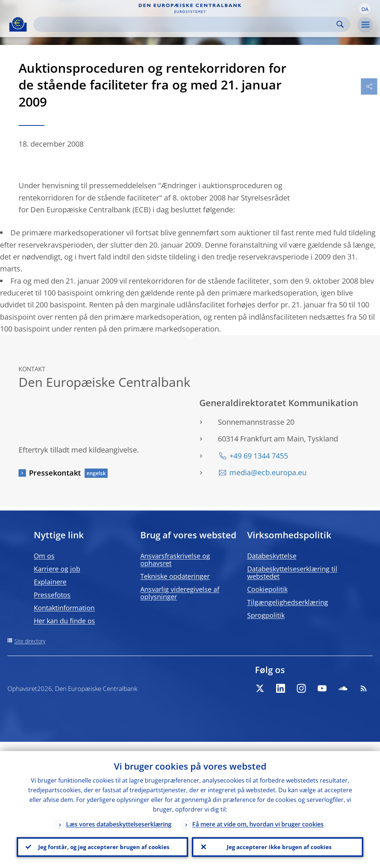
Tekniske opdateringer (175, 576)
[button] (365, 9)
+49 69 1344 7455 (259, 456)
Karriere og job (57, 569)
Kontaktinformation (64, 608)
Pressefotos (52, 595)
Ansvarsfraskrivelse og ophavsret (175, 559)
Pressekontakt (55, 473)
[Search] (186, 24)
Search (340, 24)
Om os (44, 556)
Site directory (30, 641)
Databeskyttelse (272, 556)
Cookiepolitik (267, 589)
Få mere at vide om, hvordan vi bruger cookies (258, 815)
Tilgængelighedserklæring (288, 602)
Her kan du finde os (64, 621)
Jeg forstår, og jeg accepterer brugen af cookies (102, 842)
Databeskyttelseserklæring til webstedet (292, 572)
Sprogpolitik (266, 615)
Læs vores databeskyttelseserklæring (119, 815)
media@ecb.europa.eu (268, 472)
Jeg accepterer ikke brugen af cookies (278, 842)
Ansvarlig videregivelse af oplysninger (180, 593)
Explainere (50, 582)
